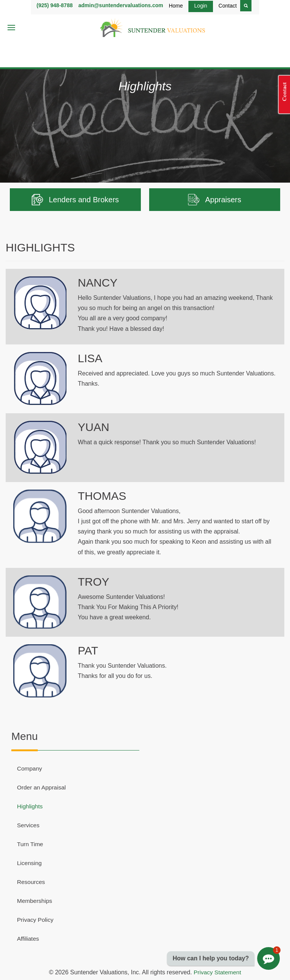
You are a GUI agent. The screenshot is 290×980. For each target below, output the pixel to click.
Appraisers (215, 200)
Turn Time (30, 844)
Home (176, 6)
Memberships (35, 901)
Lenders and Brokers (75, 200)
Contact (228, 6)
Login (201, 6)
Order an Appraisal (42, 787)
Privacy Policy (36, 920)
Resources (31, 882)
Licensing (30, 863)
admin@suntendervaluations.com (120, 5)
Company (30, 768)
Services (29, 825)
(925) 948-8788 (55, 5)
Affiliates (28, 939)
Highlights (30, 806)
